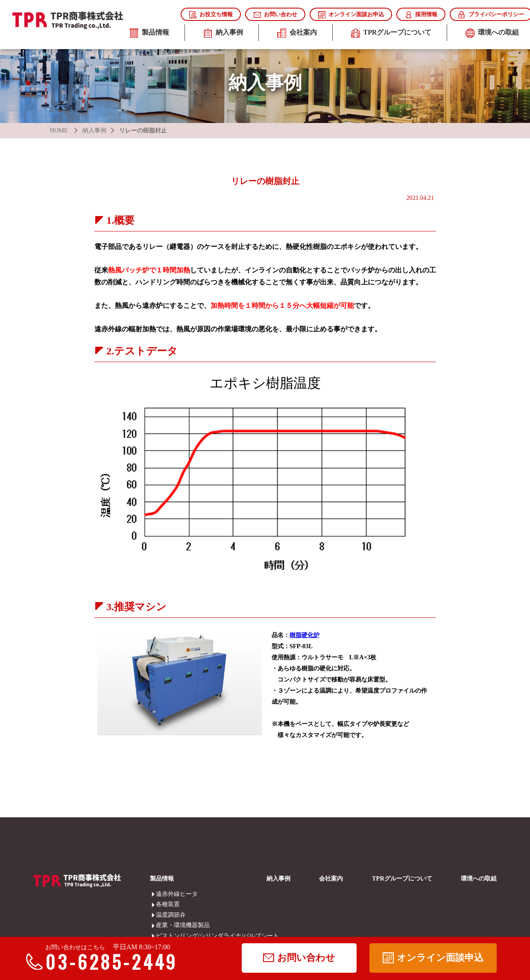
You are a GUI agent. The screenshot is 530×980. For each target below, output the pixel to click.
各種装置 (162, 904)
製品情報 (149, 33)
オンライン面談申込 (433, 958)
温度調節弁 (162, 915)
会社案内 (297, 33)
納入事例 (223, 33)
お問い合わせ (275, 15)
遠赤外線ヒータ (162, 894)
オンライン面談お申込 (351, 15)
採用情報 (421, 15)
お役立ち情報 (211, 15)
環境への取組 (479, 878)
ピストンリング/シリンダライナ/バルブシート (162, 936)
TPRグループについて (391, 33)
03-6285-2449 (106, 962)
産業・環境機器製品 (162, 925)
